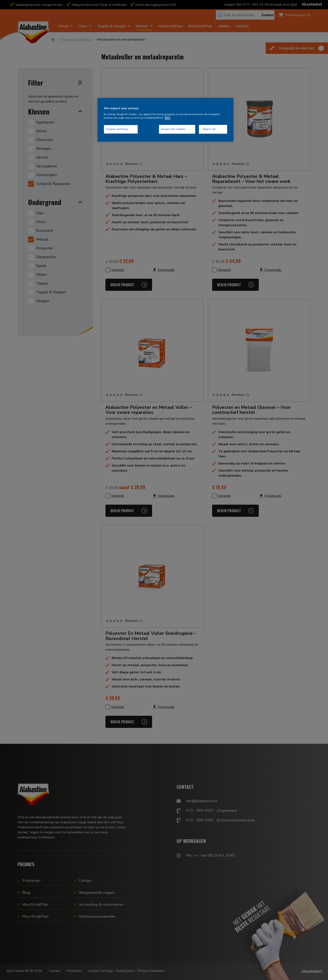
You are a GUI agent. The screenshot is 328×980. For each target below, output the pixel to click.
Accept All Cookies (173, 129)
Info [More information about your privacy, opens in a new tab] (167, 118)
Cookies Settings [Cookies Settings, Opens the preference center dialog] (117, 129)
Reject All (209, 129)
